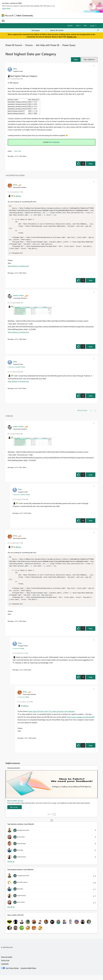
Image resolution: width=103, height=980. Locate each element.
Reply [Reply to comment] (91, 283)
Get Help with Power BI (48, 45)
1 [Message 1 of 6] (14, 156)
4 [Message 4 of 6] (24, 743)
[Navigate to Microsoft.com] (8, 16)
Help (85, 25)
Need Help (18, 151)
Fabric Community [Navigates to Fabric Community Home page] (25, 15)
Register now (72, 37)
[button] (76, 59)
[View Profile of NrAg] (15, 69)
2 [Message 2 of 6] (14, 275)
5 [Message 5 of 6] (14, 342)
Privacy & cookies (7, 962)
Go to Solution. (54, 142)
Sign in (78, 25)
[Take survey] (15, 812)
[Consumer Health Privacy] (28, 973)
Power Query (69, 45)
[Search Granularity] (39, 30)
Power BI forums (14, 45)
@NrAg (18, 196)
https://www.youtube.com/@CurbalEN (81, 722)
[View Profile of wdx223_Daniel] (18, 298)
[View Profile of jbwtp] (15, 185)
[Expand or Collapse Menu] (3, 21)
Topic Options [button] (89, 59)
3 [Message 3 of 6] (19, 675)
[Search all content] (74, 30)
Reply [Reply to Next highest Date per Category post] (91, 164)
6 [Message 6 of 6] (14, 391)
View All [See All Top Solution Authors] (11, 866)
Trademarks (5, 969)
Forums (29, 45)
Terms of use (5, 965)
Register (70, 25)
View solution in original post (18, 268)
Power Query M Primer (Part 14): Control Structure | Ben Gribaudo (51, 716)
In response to (16, 369)
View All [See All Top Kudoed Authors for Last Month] (11, 912)
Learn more (6, 8)
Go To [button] (92, 26)
